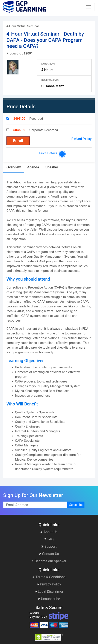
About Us (49, 532)
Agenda (33, 167)
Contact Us (49, 554)
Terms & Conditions (49, 577)
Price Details (49, 153)
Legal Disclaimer (49, 592)
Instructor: (50, 80)
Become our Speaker (49, 561)
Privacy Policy (49, 584)
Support (49, 546)
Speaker (52, 167)
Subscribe (76, 505)
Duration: (48, 64)
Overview (14, 167)
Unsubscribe (49, 599)
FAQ (49, 539)
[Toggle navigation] (89, 7)
